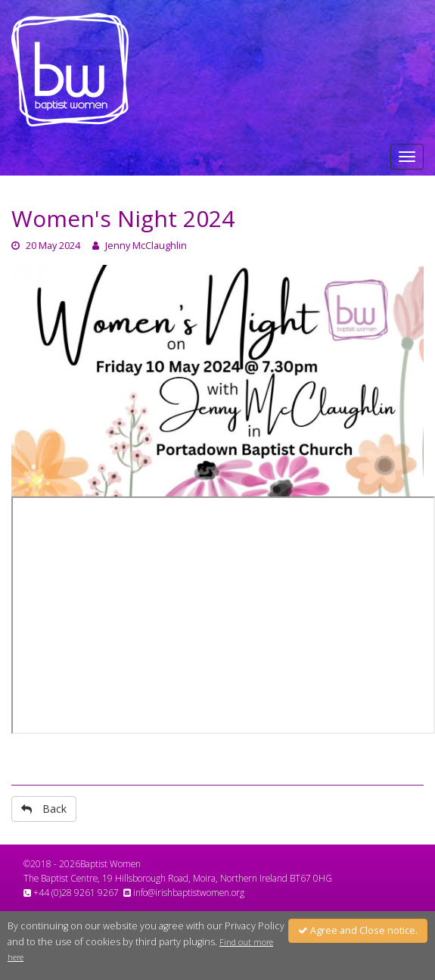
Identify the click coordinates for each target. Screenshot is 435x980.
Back (44, 809)
